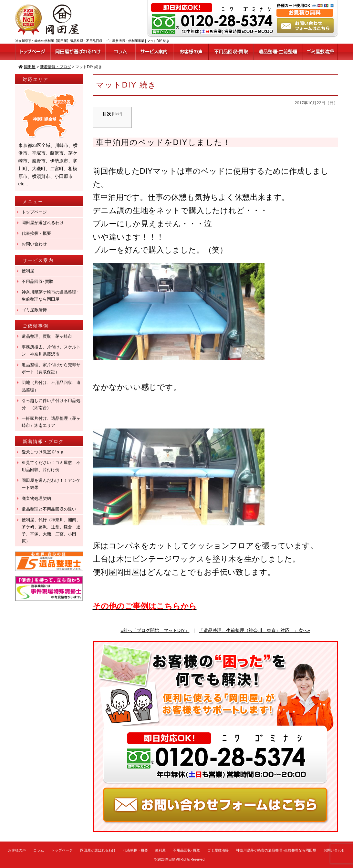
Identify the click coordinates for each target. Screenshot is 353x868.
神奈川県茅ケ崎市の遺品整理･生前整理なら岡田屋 (50, 296)
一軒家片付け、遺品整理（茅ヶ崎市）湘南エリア (51, 422)
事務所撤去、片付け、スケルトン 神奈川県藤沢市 (51, 351)
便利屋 (28, 271)
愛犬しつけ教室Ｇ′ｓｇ (45, 452)
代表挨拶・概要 (36, 233)
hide (117, 114)
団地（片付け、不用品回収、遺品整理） (51, 386)
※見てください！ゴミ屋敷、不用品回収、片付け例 (51, 466)
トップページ (34, 212)
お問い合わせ (34, 244)
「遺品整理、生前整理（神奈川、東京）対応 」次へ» (254, 630)
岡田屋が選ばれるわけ (43, 223)
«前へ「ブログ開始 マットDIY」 (155, 630)
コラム (39, 850)
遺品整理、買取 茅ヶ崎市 (47, 336)
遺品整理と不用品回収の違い (49, 509)
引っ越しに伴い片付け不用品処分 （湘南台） (51, 404)
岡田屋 (170, 859)
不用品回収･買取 (37, 281)
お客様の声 (17, 850)
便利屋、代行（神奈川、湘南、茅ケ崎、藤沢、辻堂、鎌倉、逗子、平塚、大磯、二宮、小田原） (51, 530)
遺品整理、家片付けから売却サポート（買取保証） (51, 368)
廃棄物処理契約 (38, 498)
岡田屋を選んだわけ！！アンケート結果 (51, 484)
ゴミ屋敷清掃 (34, 310)
